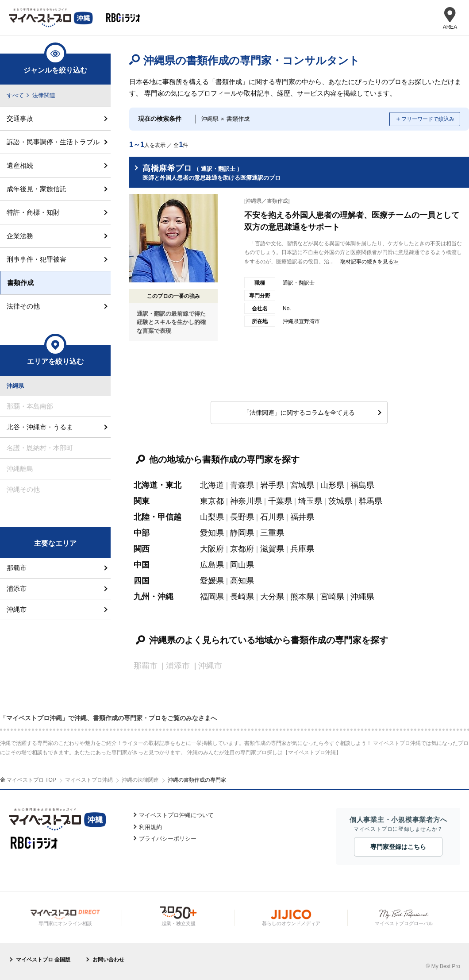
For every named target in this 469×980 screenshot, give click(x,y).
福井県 (302, 517)
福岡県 (212, 597)
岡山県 (242, 565)
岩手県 (272, 485)
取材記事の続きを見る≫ (369, 262)
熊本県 (302, 597)
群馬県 (370, 501)
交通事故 (20, 118)
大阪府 (212, 549)
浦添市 (17, 588)
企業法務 (20, 236)
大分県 (272, 597)
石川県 (272, 517)
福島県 (362, 485)
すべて (15, 95)
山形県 (332, 485)
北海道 (212, 485)
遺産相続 (20, 165)
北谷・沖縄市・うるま (40, 427)
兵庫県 (302, 549)
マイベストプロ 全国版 (43, 960)
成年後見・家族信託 (37, 189)
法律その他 (23, 306)
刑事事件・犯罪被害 (37, 259)
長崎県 (242, 597)
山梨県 (212, 517)
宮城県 (302, 485)
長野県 (242, 517)
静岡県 (242, 533)
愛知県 (212, 533)
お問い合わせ (108, 960)
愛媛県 (212, 581)
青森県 (242, 485)
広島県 (212, 565)
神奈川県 (246, 501)
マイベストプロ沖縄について (176, 815)
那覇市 (17, 568)
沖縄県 (362, 597)
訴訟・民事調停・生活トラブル (53, 142)
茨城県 (340, 501)
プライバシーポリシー (168, 839)
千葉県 (280, 501)
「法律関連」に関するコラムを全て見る (299, 413)
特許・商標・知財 (33, 212)
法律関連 (44, 95)
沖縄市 (17, 609)
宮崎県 (332, 597)
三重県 (272, 533)
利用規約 (150, 827)
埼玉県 (310, 501)
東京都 (212, 501)
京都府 (242, 549)
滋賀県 (272, 549)
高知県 (242, 581)
